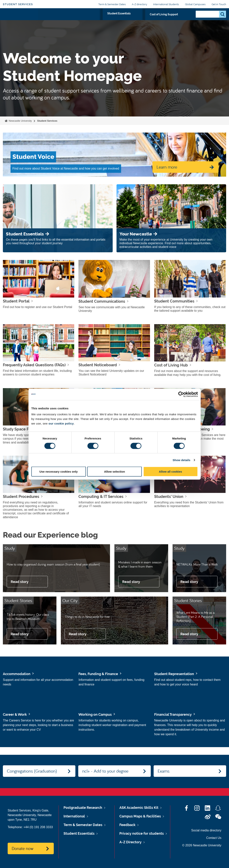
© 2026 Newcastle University (202, 845)
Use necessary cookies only (59, 472)
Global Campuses (195, 4)
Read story (20, 582)
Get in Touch (219, 4)
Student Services (18, 4)
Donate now (22, 848)
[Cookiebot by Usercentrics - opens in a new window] (181, 394)
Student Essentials (137, 19)
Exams (164, 771)
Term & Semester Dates (112, 4)
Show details (181, 460)
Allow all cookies (171, 472)
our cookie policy (61, 423)
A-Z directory (139, 4)
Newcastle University (20, 121)
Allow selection (114, 472)
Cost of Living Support (173, 19)
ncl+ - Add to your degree (105, 771)
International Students (166, 4)
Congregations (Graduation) (32, 771)
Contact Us (214, 838)
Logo (20, 18)
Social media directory (206, 830)
